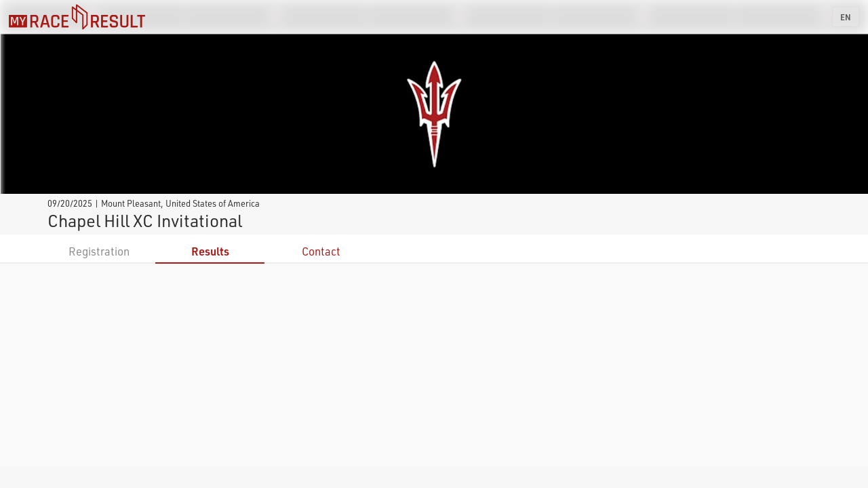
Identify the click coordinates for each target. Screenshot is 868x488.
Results (210, 251)
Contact (321, 251)
